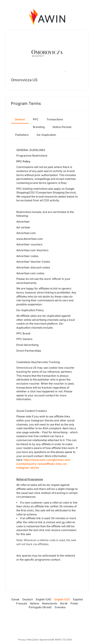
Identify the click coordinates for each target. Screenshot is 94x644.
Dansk (15, 599)
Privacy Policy (26, 640)
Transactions (55, 119)
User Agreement (43, 640)
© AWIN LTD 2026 (62, 640)
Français (22, 603)
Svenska (60, 607)
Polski (74, 603)
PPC (36, 119)
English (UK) (44, 599)
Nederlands (50, 603)
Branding (39, 127)
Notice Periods (62, 127)
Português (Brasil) (40, 607)
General (20, 119)
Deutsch (28, 599)
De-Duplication (46, 135)
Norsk (64, 603)
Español (78, 599)
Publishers (22, 135)
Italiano (35, 603)
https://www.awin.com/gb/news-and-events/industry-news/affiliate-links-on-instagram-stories (44, 464)
